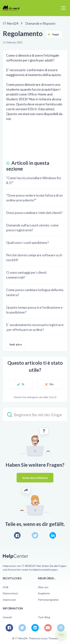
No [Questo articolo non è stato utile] (52, 384)
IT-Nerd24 (11, 23)
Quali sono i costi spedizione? (27, 243)
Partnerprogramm (48, 600)
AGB (6, 587)
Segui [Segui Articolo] (56, 34)
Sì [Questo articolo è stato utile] (23, 384)
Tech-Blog (44, 617)
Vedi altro (16, 344)
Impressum (9, 600)
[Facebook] (17, 535)
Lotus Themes (49, 638)
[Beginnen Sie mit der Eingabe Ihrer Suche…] (35, 414)
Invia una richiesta (35, 478)
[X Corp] (35, 535)
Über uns (43, 587)
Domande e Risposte (40, 23)
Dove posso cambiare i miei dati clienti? (34, 213)
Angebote (44, 593)
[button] (63, 8)
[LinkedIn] (53, 535)
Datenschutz (10, 593)
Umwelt (7, 617)
